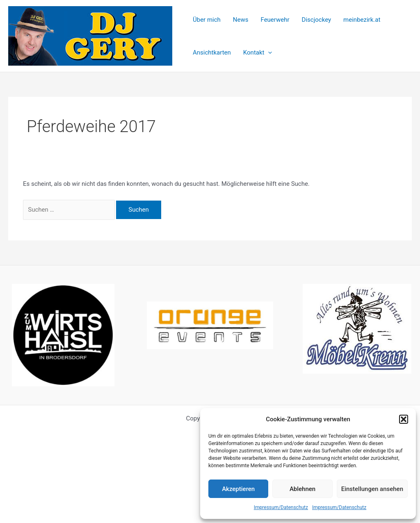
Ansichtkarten (212, 53)
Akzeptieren (238, 489)
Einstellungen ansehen (372, 489)
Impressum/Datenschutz (281, 507)
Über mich (207, 20)
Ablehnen (302, 489)
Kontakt (258, 53)
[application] (268, 53)
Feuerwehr (275, 20)
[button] (404, 419)
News (241, 20)
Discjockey (317, 20)
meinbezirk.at (362, 20)
